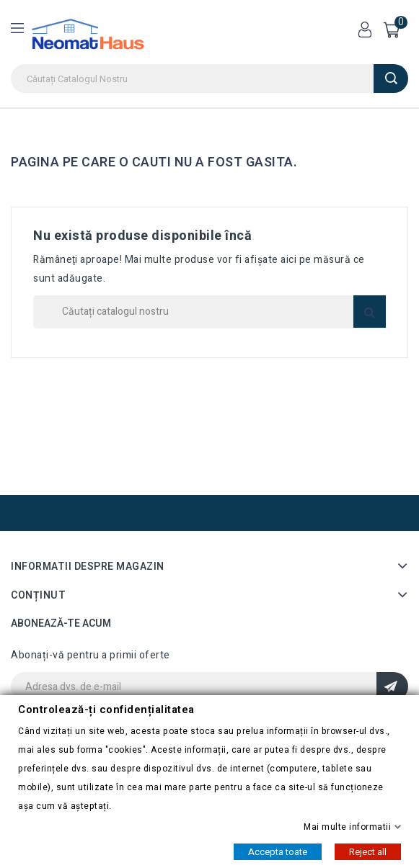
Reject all (368, 851)
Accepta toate (278, 851)
